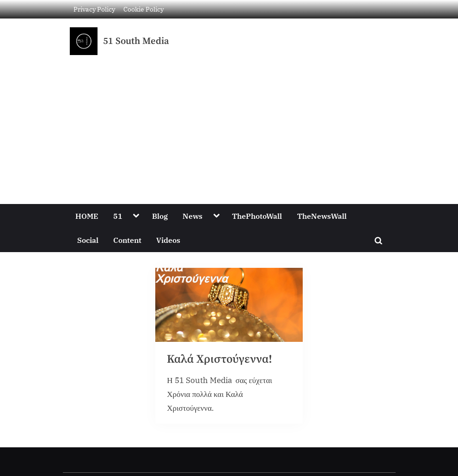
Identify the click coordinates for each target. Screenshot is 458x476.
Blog (160, 216)
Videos (168, 240)
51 (118, 216)
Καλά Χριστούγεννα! (220, 359)
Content (127, 240)
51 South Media (136, 41)
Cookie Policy (144, 9)
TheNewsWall (322, 216)
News (192, 216)
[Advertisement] (229, 124)
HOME (87, 216)
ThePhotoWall (257, 216)
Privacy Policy (94, 9)
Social (88, 240)
